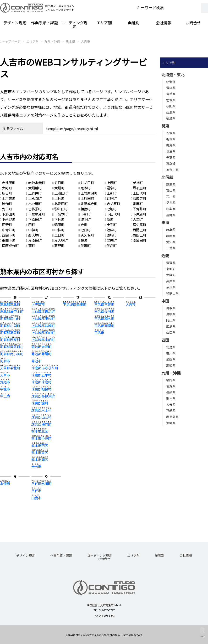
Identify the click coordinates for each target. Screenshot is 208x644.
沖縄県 (171, 423)
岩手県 (171, 94)
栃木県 (171, 139)
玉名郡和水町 (104, 318)
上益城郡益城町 (43, 326)
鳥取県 (171, 308)
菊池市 (36, 361)
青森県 (171, 88)
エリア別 (104, 23)
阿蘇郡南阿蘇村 (12, 347)
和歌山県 (172, 293)
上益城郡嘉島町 (43, 311)
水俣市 (5, 483)
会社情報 (164, 23)
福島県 (171, 118)
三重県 (171, 248)
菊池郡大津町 (41, 347)
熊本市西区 (40, 446)
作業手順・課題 (44, 23)
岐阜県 (171, 229)
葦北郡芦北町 (10, 304)
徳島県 (171, 347)
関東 (165, 126)
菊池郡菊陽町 (41, 354)
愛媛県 (171, 359)
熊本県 (70, 41)
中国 (165, 301)
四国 (165, 340)
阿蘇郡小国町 (10, 326)
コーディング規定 (74, 25)
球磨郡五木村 (41, 375)
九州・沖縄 (52, 41)
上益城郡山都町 (43, 340)
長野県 (171, 215)
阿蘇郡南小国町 (12, 354)
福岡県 (171, 380)
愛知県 (171, 242)
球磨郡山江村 (41, 417)
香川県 (171, 353)
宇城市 (5, 389)
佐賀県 (171, 386)
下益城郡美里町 (75, 304)
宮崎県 (171, 410)
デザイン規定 (15, 23)
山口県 (171, 332)
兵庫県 (171, 281)
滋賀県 (171, 263)
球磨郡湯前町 (41, 424)
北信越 (167, 177)
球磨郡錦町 (40, 403)
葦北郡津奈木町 (12, 311)
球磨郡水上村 (41, 410)
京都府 (171, 269)
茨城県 (171, 133)
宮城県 (171, 100)
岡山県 (171, 320)
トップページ (11, 41)
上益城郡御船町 (43, 332)
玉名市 (99, 332)
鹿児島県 (172, 417)
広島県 (171, 326)
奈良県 (171, 287)
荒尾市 (5, 382)
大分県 (171, 404)
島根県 (171, 314)
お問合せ (193, 23)
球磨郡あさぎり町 (45, 368)
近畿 (165, 256)
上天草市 (38, 304)
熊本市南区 (40, 460)
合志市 (36, 466)
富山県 (171, 190)
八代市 (36, 491)
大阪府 (171, 275)
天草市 (5, 375)
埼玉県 (171, 151)
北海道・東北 (173, 75)
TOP (202, 636)
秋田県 (171, 106)
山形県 (171, 112)
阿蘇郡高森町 (10, 332)
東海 (165, 222)
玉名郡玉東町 (104, 304)
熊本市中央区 (41, 438)
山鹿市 (36, 498)
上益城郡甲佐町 (43, 318)
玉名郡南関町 (104, 326)
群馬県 (171, 145)
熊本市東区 (40, 452)
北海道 (171, 82)
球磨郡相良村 (41, 389)
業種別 (134, 23)
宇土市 (5, 396)
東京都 (171, 163)
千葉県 (171, 157)
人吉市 (85, 41)
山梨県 (171, 209)
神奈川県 (172, 170)
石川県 (171, 197)
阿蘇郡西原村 (10, 340)
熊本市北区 (40, 431)
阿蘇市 (5, 361)
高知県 (171, 365)
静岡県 (171, 236)
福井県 (171, 203)
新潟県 (171, 184)
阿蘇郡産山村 (10, 318)
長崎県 (171, 392)
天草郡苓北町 (10, 368)
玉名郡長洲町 (104, 311)
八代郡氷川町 (41, 483)
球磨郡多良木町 (43, 396)
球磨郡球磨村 (41, 382)
